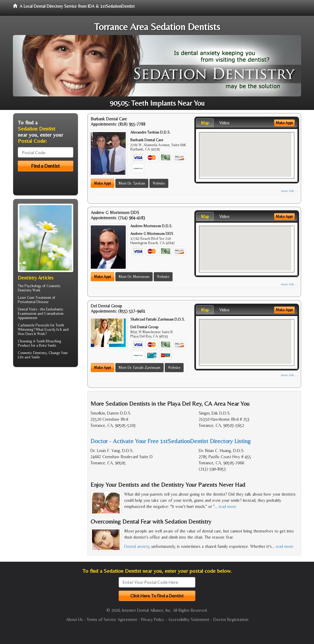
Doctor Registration (231, 619)
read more (228, 506)
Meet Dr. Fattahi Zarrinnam (140, 368)
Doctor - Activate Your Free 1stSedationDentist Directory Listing (171, 441)
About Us (74, 619)
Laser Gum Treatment (34, 298)
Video (224, 123)
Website (159, 183)
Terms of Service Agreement (112, 619)
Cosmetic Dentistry (32, 353)
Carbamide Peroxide (34, 325)
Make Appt (103, 183)
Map (205, 123)
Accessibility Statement (189, 619)
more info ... (289, 191)
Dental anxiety (137, 546)
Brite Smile (48, 345)
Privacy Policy (153, 619)
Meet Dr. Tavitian (132, 183)
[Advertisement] (44, 420)
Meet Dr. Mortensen (134, 277)
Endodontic (55, 309)
